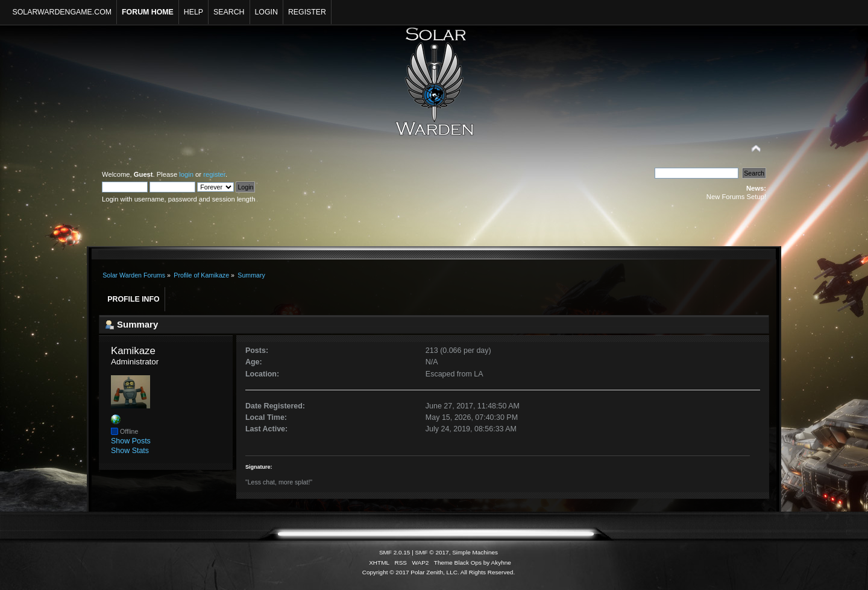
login (186, 174)
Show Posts (131, 441)
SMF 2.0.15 (395, 552)
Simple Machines (475, 552)
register (214, 174)
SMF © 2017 (432, 552)
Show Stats (130, 451)
